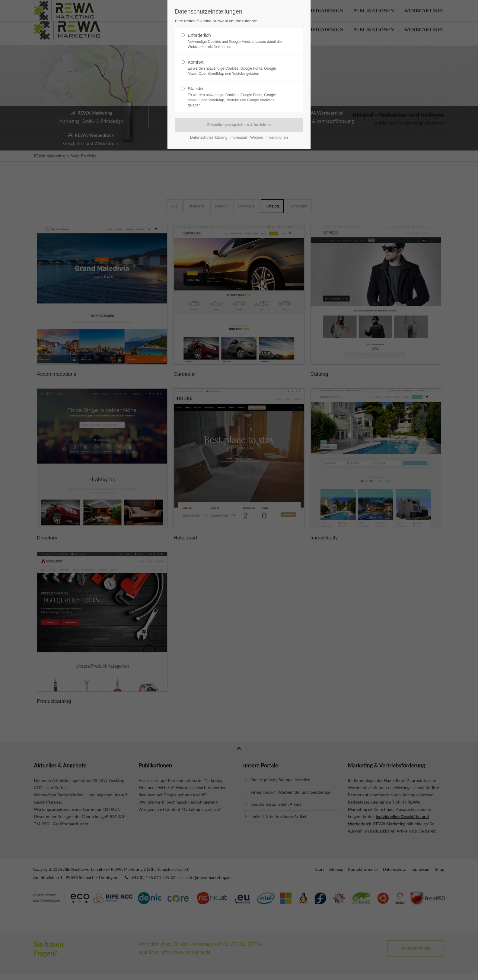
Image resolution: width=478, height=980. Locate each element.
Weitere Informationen (269, 137)
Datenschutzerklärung (209, 137)
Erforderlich (237, 41)
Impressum (239, 137)
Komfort (237, 68)
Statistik (237, 97)
